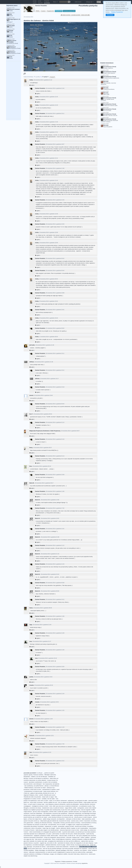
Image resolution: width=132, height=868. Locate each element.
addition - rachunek (90, 837)
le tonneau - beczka (42, 802)
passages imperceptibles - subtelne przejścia (49, 815)
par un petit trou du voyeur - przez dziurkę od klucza (47, 817)
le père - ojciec (48, 801)
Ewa (31, 466)
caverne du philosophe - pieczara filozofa (78, 804)
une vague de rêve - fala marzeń (33, 839)
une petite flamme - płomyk (41, 786)
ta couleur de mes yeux (67, 834)
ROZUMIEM (110, 15)
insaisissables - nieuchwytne (88, 828)
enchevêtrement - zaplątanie (32, 836)
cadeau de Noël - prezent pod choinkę (76, 826)
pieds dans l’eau (76, 810)
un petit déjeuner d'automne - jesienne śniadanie (69, 839)
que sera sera (60, 806)
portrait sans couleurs (30, 815)
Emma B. (32, 736)
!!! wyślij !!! (45, 77)
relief (54, 806)
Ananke (32, 685)
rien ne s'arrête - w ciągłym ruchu (66, 825)
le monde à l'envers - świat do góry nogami (36, 830)
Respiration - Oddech (30, 777)
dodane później (85, 15)
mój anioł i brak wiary (74, 854)
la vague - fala (53, 797)
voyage (52, 854)
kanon (33, 828)
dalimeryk (63, 828)
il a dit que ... (40, 773)
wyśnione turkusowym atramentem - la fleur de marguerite (40, 837)
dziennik (40, 3)
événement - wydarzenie (67, 801)
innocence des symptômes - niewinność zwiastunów (67, 813)
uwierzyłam (89, 852)
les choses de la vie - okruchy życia (72, 817)
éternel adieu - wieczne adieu (59, 836)
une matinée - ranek (85, 850)
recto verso (41, 801)
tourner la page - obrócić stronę (66, 845)
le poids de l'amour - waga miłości (63, 808)
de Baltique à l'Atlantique (42, 854)
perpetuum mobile (45, 836)
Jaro (31, 752)
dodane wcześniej (66, 15)
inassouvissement (40, 852)
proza (40, 1)
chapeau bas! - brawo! (78, 837)
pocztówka (47, 3)
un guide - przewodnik (58, 826)
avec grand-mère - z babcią (31, 823)
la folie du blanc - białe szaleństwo (82, 819)
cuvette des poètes (63, 812)
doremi (31, 395)
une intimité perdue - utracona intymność (59, 830)
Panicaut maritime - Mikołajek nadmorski (45, 775)
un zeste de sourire (51, 852)
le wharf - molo (48, 806)
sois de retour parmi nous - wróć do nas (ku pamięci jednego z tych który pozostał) (50, 848)
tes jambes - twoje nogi (42, 828)
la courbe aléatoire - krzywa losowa (46, 780)
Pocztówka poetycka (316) (69, 11)
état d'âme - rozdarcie (73, 850)
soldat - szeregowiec (79, 808)
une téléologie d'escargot (89, 813)
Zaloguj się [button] (90, 2)
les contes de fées (80, 852)
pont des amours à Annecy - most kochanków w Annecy (81, 823)
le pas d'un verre (66, 810)
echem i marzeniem (85, 821)
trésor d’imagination (43, 812)
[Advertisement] (14, 90)
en (98, 2)
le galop (73, 828)
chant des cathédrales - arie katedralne (41, 813)
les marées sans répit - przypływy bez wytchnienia (49, 841)
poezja (35, 1)
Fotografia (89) (59, 11)
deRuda (32, 362)
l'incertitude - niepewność (44, 826)
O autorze (43, 11)
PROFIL (38, 11)
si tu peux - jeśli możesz (53, 834)
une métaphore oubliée (61, 854)
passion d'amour (28, 843)
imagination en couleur (30, 799)
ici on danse (57, 801)
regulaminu (85, 863)
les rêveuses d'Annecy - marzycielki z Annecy (52, 823)
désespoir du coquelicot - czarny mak (84, 848)
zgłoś (32, 85)
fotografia (47, 1)
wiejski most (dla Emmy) (30, 856)
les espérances (33, 801)
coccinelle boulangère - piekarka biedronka (44, 845)
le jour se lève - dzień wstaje (79, 830)
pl (100, 2)
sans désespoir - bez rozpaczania (43, 784)
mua (31, 641)
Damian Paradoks (40, 88)
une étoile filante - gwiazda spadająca (56, 850)
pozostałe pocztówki (76, 15)
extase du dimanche (60, 804)
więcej (52, 77)
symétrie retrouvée (74, 812)
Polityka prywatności (67, 861)
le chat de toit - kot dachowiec (48, 825)
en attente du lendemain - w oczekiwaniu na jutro (78, 806)
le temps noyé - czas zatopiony (45, 804)
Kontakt (75, 861)
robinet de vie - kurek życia (88, 854)
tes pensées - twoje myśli (41, 797)
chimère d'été (53, 812)
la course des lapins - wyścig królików (72, 815)
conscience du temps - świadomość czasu (41, 808)
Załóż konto (78, 2)
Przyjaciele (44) (50, 11)
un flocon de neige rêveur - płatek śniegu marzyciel (42, 819)
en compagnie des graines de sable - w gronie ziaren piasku (58, 832)
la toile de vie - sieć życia (75, 836)
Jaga (31, 625)
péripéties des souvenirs (89, 836)
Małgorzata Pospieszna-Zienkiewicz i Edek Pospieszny (45, 431)
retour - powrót (39, 795)
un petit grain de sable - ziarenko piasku (86, 801)
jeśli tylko (32, 345)
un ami (78, 828)
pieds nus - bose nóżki (30, 802)
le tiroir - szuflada (42, 799)
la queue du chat (70, 852)
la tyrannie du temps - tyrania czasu (69, 821)
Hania (31, 608)
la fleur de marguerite (76, 843)
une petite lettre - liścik (49, 839)
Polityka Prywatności (117, 12)
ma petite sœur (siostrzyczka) (52, 810)
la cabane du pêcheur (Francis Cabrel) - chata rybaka (76, 802)
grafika (35, 3)
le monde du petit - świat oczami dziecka (44, 791)
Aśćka (31, 80)
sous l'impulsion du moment (31, 825)
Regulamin (58, 861)
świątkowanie (61, 852)
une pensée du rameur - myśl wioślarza (44, 847)
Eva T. (31, 414)
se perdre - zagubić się (40, 843)
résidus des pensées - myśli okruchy (84, 834)
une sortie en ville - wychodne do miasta (58, 843)
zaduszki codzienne (29, 854)
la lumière (94, 821)
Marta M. (32, 483)
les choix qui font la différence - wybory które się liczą (78, 841)
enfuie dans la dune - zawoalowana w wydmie (43, 789)
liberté (68, 828)
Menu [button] (55, 2)
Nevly (31, 448)
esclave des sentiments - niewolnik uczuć (67, 847)
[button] (99, 2)
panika (31, 677)
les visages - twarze (54, 828)
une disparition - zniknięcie (64, 819)
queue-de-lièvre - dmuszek (64, 837)
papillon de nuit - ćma (54, 802)
